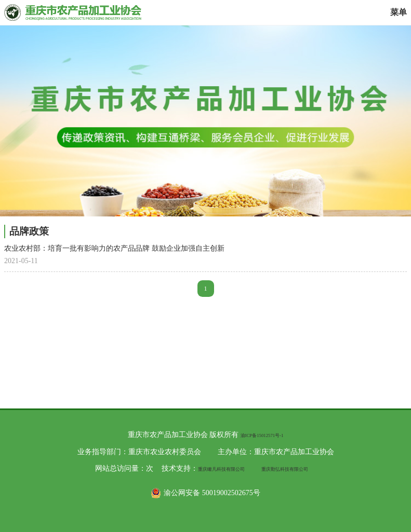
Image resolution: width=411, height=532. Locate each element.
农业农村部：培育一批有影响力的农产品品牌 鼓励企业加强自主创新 (114, 248)
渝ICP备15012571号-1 (262, 435)
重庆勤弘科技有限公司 (285, 469)
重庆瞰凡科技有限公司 (221, 469)
